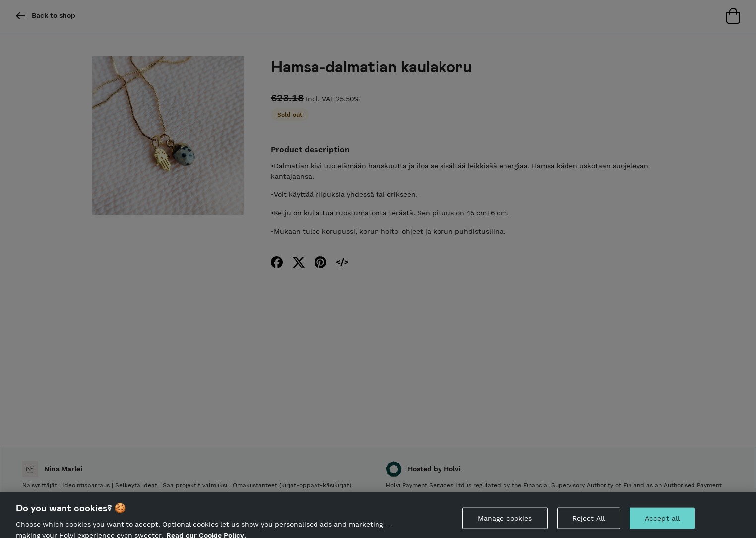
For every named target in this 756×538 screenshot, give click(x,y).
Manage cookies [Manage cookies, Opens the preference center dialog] (505, 521)
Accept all (662, 521)
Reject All (589, 521)
